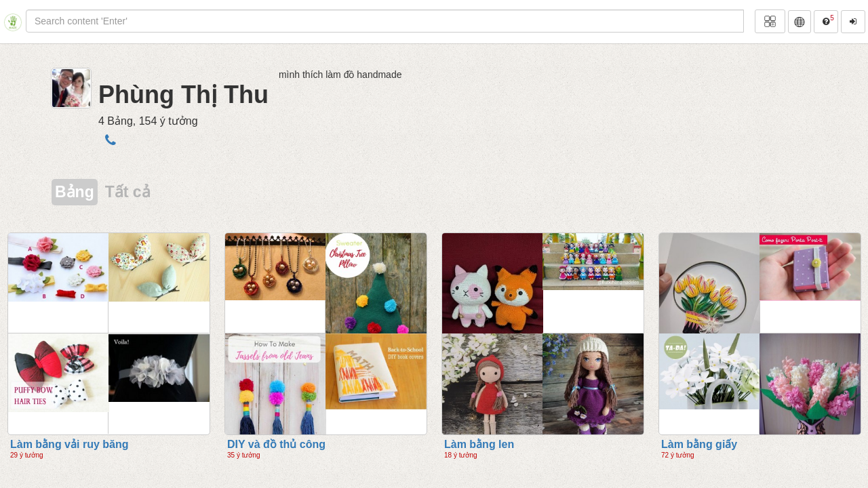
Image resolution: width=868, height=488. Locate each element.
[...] (385, 21)
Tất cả (128, 192)
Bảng (75, 192)
